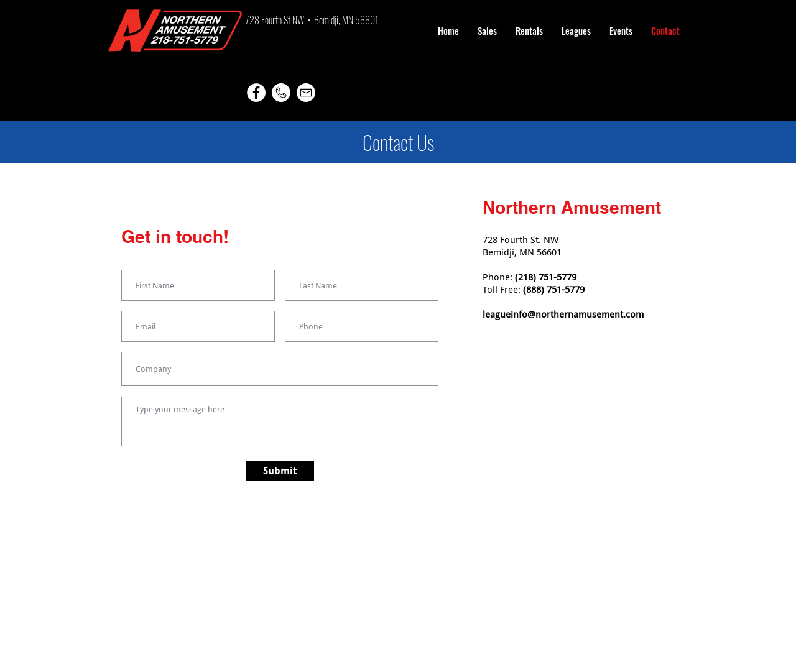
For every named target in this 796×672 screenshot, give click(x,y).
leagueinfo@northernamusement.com (563, 314)
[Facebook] (256, 93)
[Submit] (280, 471)
